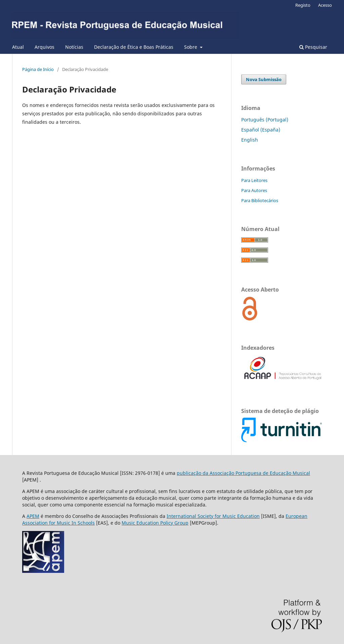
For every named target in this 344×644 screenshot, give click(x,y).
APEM (33, 516)
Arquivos (45, 47)
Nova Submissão (264, 79)
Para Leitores (254, 180)
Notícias (74, 47)
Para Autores (254, 190)
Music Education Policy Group (155, 523)
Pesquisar (313, 47)
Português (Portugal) (265, 120)
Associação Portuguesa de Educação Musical (260, 473)
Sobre (191, 47)
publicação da (193, 473)
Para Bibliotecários (260, 200)
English (250, 140)
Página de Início (38, 69)
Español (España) (261, 130)
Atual (18, 47)
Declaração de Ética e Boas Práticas (134, 47)
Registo (303, 5)
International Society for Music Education (213, 516)
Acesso (325, 5)
